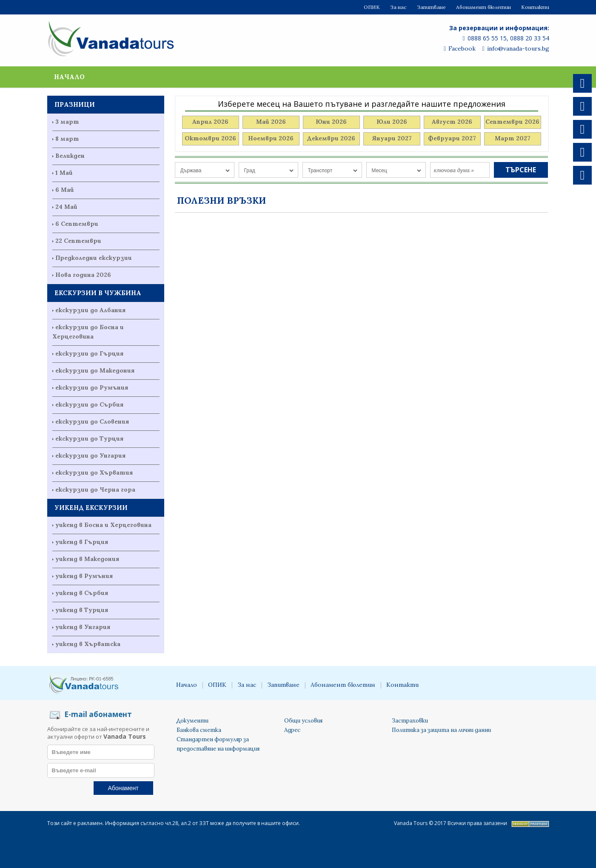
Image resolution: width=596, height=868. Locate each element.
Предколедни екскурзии (94, 258)
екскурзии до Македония (95, 370)
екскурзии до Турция (89, 438)
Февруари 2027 (452, 138)
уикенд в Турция (82, 610)
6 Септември (77, 224)
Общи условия (303, 721)
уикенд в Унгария (83, 627)
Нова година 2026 (83, 275)
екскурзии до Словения (92, 421)
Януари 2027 (392, 138)
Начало (69, 77)
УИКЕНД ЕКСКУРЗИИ (91, 508)
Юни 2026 (331, 122)
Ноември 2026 (271, 138)
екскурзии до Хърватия (94, 472)
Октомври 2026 (210, 138)
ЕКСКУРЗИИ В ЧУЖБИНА (98, 293)
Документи (192, 721)
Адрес (292, 730)
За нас (398, 7)
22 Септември (78, 241)
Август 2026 (452, 122)
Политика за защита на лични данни (441, 730)
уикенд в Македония (87, 559)
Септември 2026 (512, 122)
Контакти (535, 7)
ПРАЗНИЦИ (75, 104)
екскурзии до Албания (90, 310)
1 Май (64, 173)
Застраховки (410, 721)
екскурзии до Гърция (89, 353)
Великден (70, 156)
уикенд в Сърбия (82, 593)
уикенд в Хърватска (88, 644)
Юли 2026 (392, 122)
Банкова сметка (199, 730)
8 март (67, 139)
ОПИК (372, 7)
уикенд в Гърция (82, 542)
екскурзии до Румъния (92, 387)
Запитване (431, 7)
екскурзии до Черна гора (95, 489)
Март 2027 (513, 138)
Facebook (460, 48)
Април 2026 (210, 122)
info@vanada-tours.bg (515, 48)
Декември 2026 (331, 138)
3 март (67, 122)
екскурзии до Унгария (90, 455)
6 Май (65, 190)
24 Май (66, 207)
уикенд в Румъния (84, 576)
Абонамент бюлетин (483, 7)
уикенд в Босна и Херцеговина (103, 525)
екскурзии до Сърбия (89, 404)
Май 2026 (271, 122)
